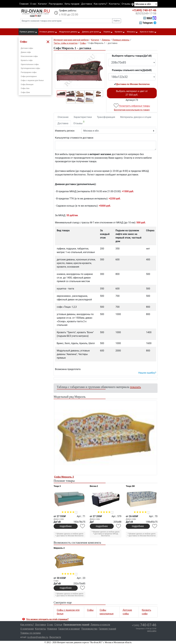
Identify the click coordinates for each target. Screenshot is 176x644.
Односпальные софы (30, 64)
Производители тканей (76, 625)
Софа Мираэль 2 (64, 477)
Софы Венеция (27, 84)
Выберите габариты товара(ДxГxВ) (132, 56)
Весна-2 (94, 486)
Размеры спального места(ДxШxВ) (132, 70)
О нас (33, 4)
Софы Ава (25, 88)
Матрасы (132, 32)
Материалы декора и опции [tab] (136, 117)
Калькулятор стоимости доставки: (74, 138)
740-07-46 (144, 10)
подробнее (66, 526)
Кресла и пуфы (148, 32)
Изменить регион (65, 131)
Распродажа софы (29, 72)
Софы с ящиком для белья (32, 80)
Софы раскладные (29, 76)
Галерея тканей (107, 629)
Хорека (108, 32)
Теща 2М (130, 486)
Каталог (43, 4)
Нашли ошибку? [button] (147, 373)
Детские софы (27, 48)
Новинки (52, 629)
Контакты (114, 4)
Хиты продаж (72, 4)
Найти (117, 21)
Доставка (87, 4)
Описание (63, 117)
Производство (89, 629)
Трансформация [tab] (106, 117)
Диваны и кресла (100, 625)
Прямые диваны (28, 32)
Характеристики (83, 117)
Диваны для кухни (92, 32)
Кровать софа (27, 60)
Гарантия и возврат (69, 629)
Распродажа (56, 4)
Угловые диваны (48, 32)
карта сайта (152, 631)
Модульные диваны (70, 32)
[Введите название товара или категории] (66, 21)
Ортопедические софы (30, 68)
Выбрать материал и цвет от (132, 93)
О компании (27, 629)
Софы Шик (25, 92)
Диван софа (26, 52)
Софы (90, 610)
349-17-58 (146, 13)
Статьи (58, 625)
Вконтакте (55, 637)
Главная (24, 4)
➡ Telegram (148, 23)
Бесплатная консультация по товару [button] (132, 110)
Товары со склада (30, 633)
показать (135, 387)
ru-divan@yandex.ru (38, 637)
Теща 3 (57, 486)
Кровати (120, 32)
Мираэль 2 (59, 548)
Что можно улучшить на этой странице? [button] (47, 619)
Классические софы (29, 56)
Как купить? (100, 4)
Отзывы (126, 4)
